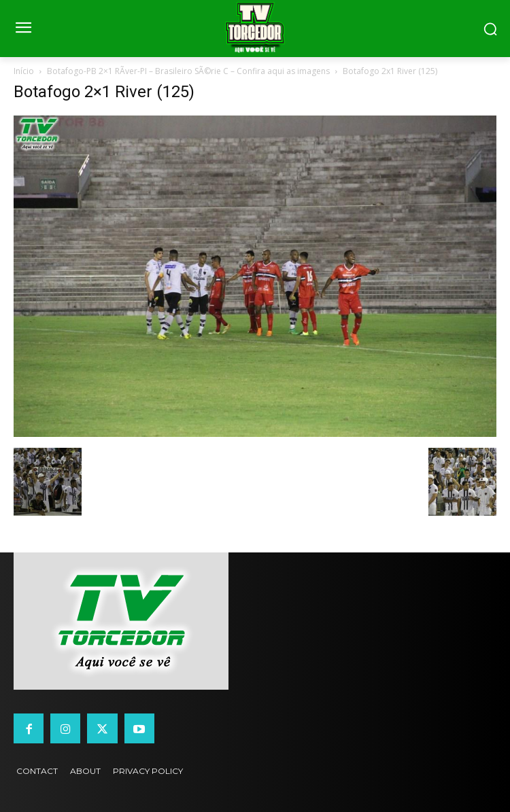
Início (24, 71)
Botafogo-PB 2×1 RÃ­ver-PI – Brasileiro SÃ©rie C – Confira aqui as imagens (188, 71)
